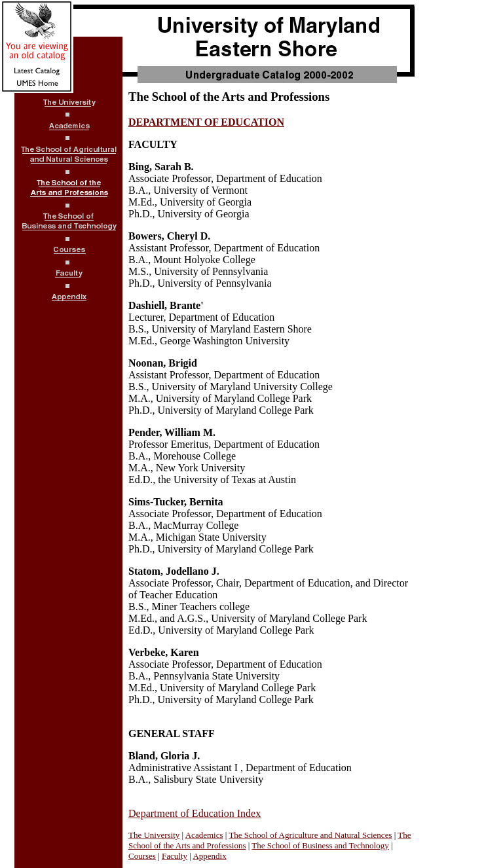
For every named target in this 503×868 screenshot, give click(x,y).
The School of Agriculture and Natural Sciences (310, 835)
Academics (204, 835)
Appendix (209, 856)
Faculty (175, 856)
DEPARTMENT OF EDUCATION (206, 122)
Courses (142, 856)
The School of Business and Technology (320, 845)
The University (154, 835)
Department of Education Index (195, 813)
